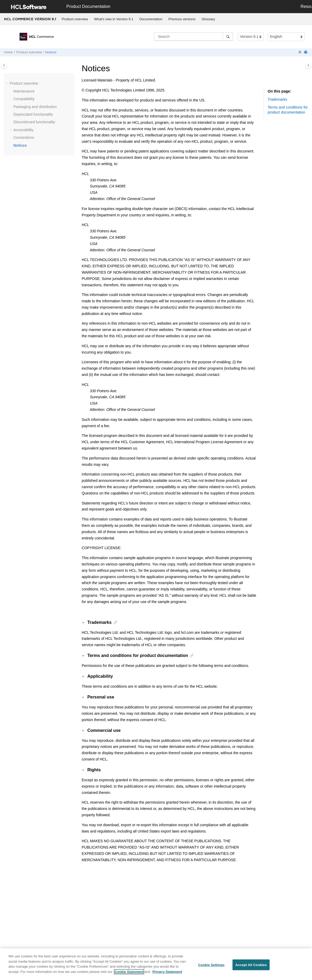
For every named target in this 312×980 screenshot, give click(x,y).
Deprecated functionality (33, 114)
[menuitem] (75, 19)
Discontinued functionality (34, 122)
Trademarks (278, 99)
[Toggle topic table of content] (308, 65)
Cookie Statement (129, 975)
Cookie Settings (211, 968)
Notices (51, 52)
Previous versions (182, 19)
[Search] (228, 37)
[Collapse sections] (300, 52)
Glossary (208, 19)
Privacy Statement (167, 975)
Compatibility (24, 99)
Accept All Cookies (251, 968)
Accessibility (23, 130)
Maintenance (24, 91)
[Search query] (194, 37)
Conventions (24, 137)
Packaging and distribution (35, 107)
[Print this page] (306, 52)
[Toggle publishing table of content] (4, 65)
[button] (8, 84)
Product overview (75, 19)
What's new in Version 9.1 (114, 19)
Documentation (151, 19)
